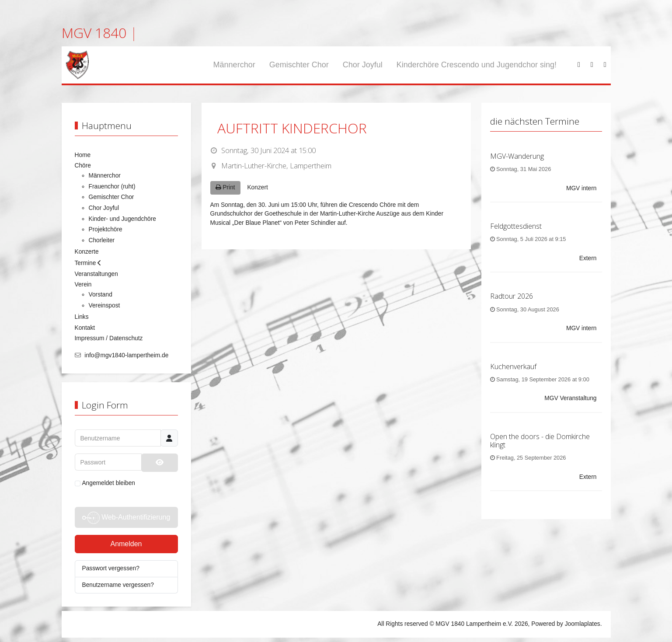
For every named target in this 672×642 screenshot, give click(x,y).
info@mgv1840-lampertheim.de (126, 355)
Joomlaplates (583, 624)
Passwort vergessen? (111, 568)
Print (225, 187)
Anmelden (126, 544)
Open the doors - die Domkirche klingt (540, 441)
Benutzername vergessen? (118, 585)
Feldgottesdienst (516, 226)
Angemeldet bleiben (105, 483)
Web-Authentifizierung (126, 518)
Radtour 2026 (512, 296)
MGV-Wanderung (517, 156)
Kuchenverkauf (513, 366)
